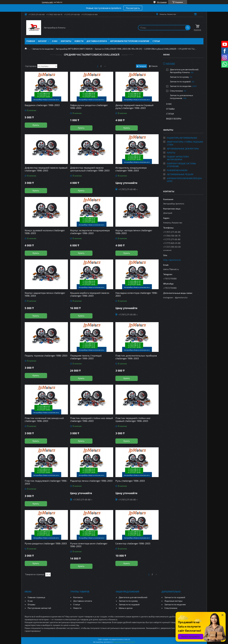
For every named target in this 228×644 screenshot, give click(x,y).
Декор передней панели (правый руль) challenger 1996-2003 (134, 106)
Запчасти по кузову (179, 77)
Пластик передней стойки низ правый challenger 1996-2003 (133, 419)
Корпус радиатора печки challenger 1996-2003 (45, 294)
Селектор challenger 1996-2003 (133, 543)
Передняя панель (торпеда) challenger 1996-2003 (86, 357)
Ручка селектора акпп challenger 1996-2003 (89, 545)
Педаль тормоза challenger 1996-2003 (46, 355)
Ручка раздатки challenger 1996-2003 (46, 543)
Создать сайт (47, 2)
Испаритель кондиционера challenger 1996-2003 (131, 169)
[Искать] (188, 28)
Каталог (42, 41)
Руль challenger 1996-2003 (130, 481)
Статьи (156, 41)
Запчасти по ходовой (180, 81)
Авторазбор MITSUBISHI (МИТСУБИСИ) (74, 49)
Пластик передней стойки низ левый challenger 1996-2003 (92, 419)
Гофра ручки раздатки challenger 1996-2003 (89, 106)
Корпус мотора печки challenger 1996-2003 (134, 232)
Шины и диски (126, 608)
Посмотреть (133, 8)
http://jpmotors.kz (172, 260)
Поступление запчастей (39, 608)
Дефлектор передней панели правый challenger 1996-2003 (46, 169)
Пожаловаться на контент (124, 642)
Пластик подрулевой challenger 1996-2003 (46, 482)
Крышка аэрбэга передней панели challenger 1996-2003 (90, 294)
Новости (79, 41)
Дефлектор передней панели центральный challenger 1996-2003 (90, 169)
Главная (31, 41)
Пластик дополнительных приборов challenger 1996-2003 (136, 357)
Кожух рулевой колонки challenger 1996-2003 (45, 232)
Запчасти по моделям (43, 49)
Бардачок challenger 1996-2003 (42, 105)
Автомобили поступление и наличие (130, 41)
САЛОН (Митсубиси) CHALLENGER (160, 49)
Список (154, 66)
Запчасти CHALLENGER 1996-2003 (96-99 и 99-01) (118, 49)
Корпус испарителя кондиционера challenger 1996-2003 (90, 232)
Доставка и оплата (97, 41)
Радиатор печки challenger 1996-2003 (91, 481)
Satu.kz (127, 639)
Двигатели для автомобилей (133, 597)
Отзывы (170, 109)
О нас (55, 41)
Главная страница (36, 597)
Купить (36, 125)
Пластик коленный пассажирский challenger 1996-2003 (44, 419)
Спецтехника (176, 91)
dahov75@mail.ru (171, 269)
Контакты (66, 41)
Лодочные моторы (173, 601)
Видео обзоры (174, 119)
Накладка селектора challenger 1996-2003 (137, 294)
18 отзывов (162, 2)
